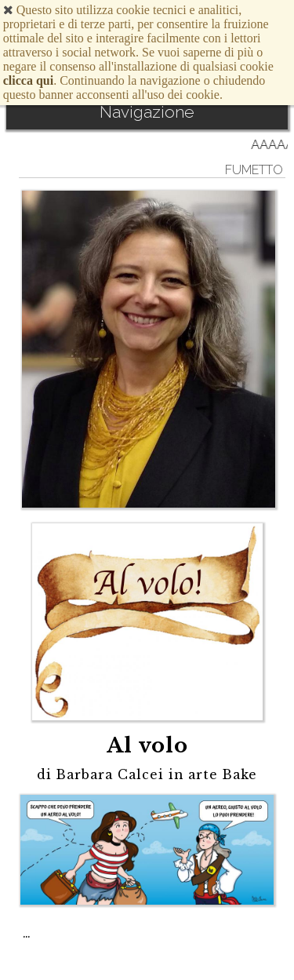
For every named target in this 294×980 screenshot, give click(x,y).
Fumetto (254, 170)
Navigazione (147, 112)
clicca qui (28, 80)
